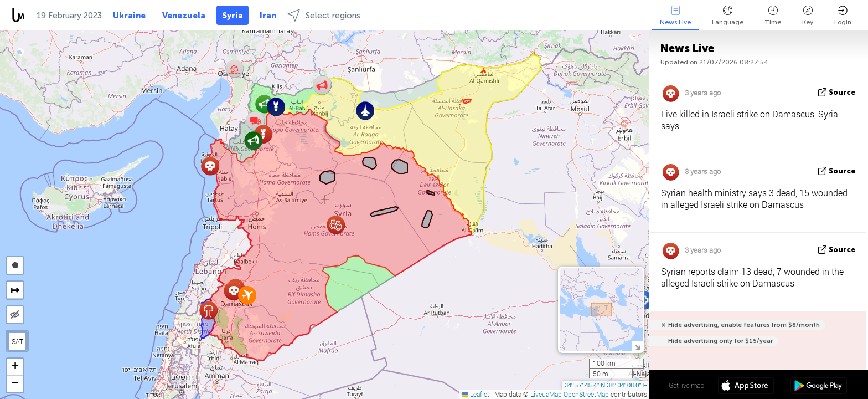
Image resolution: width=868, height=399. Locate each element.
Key (808, 16)
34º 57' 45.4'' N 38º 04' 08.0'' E (606, 385)
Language (728, 16)
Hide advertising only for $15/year (720, 341)
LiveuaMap (546, 394)
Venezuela (184, 16)
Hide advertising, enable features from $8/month (744, 325)
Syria (232, 16)
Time (773, 16)
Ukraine (129, 16)
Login (843, 16)
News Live (675, 16)
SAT (17, 341)
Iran (268, 16)
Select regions (324, 15)
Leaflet (476, 394)
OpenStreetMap (586, 394)
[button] (264, 104)
